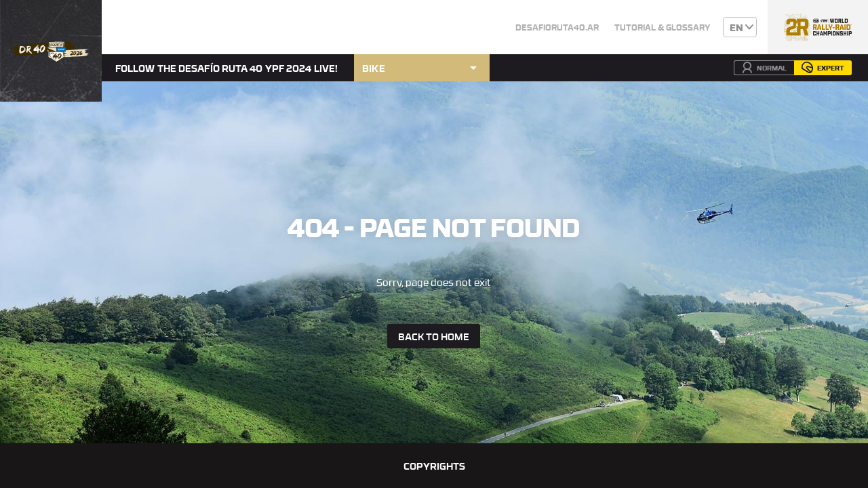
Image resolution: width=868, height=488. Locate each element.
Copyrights (434, 466)
